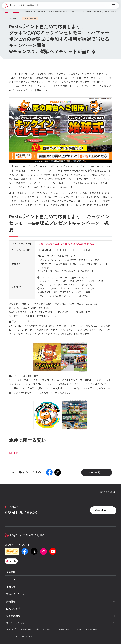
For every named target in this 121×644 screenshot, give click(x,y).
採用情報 (61, 601)
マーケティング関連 (61, 623)
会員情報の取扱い (64, 629)
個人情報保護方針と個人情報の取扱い (36, 629)
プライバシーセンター (87, 629)
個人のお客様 (61, 616)
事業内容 (11, 587)
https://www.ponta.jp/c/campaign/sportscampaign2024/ (67, 244)
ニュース (11, 579)
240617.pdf (16, 453)
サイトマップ (10, 629)
